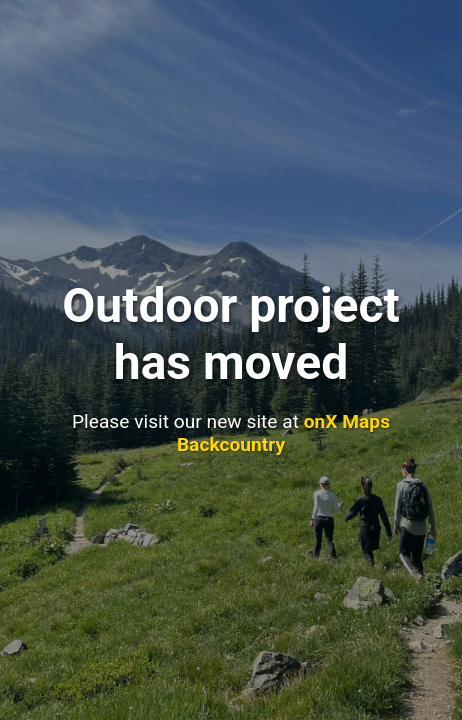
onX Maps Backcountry (283, 433)
